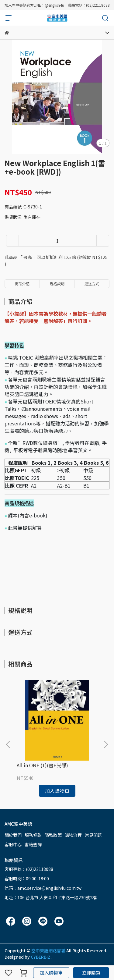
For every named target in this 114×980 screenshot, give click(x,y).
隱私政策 (53, 835)
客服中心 (13, 844)
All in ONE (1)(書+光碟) (42, 765)
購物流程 (73, 835)
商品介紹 (22, 284)
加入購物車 (51, 973)
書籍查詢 (33, 844)
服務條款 (33, 835)
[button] (106, 744)
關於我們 (13, 835)
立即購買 (91, 973)
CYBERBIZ (41, 957)
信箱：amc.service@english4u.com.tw (43, 888)
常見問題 (93, 835)
